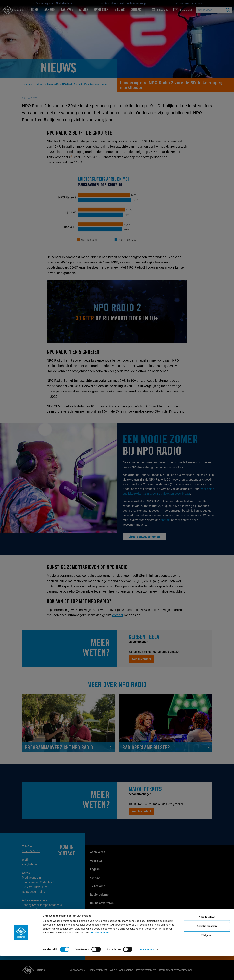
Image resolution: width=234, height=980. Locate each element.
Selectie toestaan (207, 950)
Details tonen (146, 974)
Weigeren (207, 959)
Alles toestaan (207, 941)
